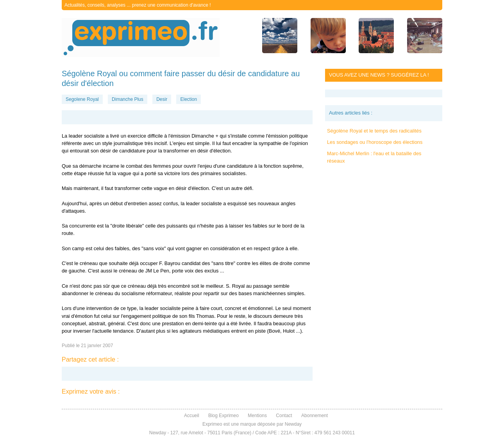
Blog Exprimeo (223, 416)
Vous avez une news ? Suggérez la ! (379, 75)
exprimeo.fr (141, 38)
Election (189, 99)
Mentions (257, 416)
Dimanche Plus (128, 99)
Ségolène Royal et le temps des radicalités (374, 131)
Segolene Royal (82, 99)
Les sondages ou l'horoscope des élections (375, 142)
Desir (162, 99)
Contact (284, 416)
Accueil (192, 416)
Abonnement (315, 416)
